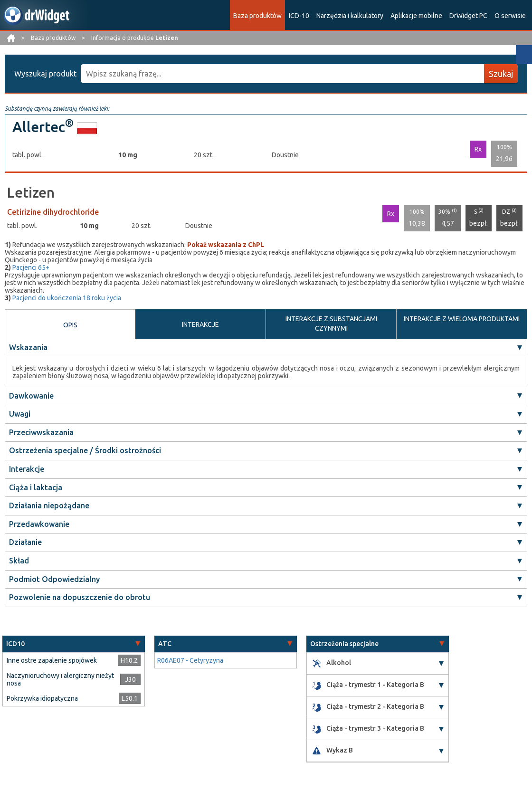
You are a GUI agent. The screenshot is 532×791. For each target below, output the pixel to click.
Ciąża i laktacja (36, 487)
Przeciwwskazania (41, 432)
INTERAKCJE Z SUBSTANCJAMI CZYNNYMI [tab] (331, 324)
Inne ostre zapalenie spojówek (52, 660)
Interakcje (27, 469)
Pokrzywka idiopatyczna (42, 698)
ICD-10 (299, 16)
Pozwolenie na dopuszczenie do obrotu (80, 597)
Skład (19, 561)
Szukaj (501, 74)
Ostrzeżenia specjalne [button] (344, 644)
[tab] (74, 644)
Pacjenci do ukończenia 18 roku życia (67, 298)
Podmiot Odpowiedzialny (54, 579)
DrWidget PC (468, 16)
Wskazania (28, 347)
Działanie (25, 543)
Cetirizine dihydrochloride (53, 212)
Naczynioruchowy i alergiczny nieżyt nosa (60, 679)
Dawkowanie (31, 396)
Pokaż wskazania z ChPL (226, 245)
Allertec (43, 127)
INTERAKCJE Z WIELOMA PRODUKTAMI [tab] (462, 319)
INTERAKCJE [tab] (200, 324)
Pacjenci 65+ (31, 267)
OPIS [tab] (70, 325)
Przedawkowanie (39, 524)
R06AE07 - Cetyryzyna (190, 660)
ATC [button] (165, 644)
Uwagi (20, 414)
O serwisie (510, 16)
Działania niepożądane (49, 505)
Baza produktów (257, 16)
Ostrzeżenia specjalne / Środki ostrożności (85, 451)
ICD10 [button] (15, 644)
